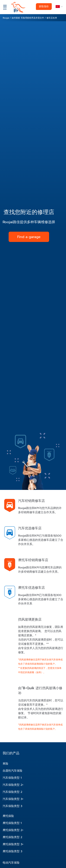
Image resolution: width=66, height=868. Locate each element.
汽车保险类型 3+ (13, 799)
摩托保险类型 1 (12, 823)
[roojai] (18, 7)
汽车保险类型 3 (12, 806)
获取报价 (44, 6)
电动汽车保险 (11, 863)
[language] (59, 7)
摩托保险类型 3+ (13, 844)
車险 (5, 764)
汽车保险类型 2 (12, 792)
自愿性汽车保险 (12, 771)
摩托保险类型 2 (12, 837)
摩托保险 (8, 816)
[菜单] (5, 7)
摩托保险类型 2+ (13, 830)
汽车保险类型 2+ (13, 785)
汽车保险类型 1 (12, 778)
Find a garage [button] (29, 237)
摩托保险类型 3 (12, 851)
